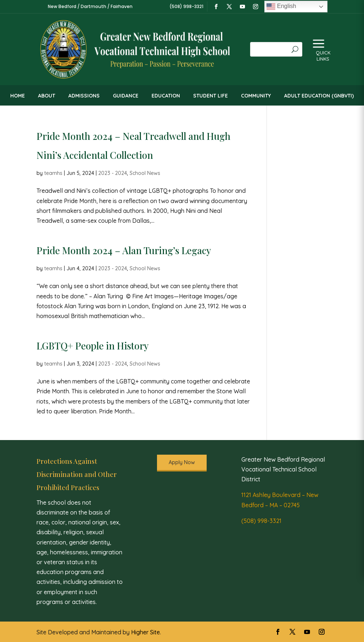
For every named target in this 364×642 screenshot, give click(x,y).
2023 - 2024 (113, 173)
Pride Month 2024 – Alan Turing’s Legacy (124, 250)
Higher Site (145, 632)
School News (145, 173)
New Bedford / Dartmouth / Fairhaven (90, 6)
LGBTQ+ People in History (93, 346)
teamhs (53, 173)
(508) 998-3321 (261, 521)
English (281, 7)
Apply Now (182, 462)
